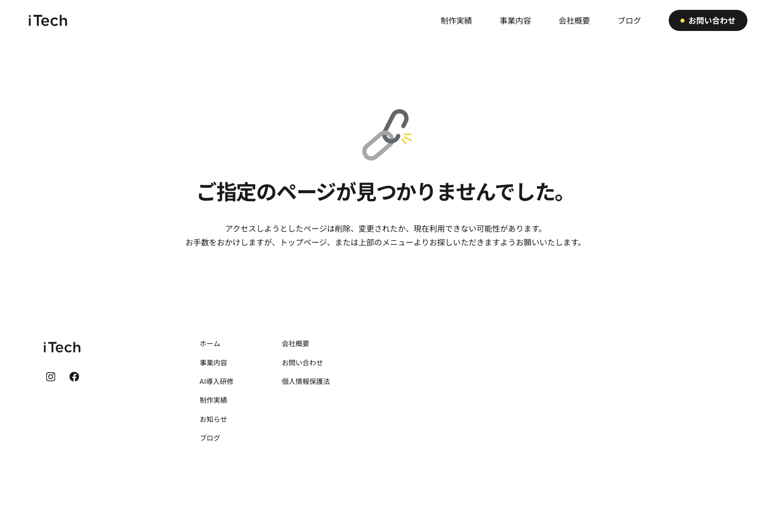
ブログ (210, 438)
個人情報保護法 (306, 381)
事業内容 (213, 362)
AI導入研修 (217, 381)
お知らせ (213, 419)
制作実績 (213, 400)
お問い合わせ (302, 362)
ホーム (210, 343)
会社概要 (296, 343)
